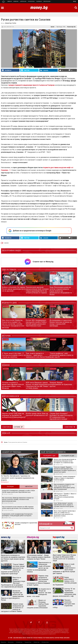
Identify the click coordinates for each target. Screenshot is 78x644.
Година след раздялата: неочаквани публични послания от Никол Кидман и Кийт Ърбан (38, 580)
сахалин (6, 243)
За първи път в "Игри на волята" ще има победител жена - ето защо (39, 593)
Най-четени (29, 487)
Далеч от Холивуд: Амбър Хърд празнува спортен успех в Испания (38, 604)
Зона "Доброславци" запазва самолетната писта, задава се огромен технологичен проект (64, 505)
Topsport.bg (28, 642)
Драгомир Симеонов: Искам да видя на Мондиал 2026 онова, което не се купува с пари (64, 558)
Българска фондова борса (47, 1)
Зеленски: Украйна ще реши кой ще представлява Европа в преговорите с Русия (12, 595)
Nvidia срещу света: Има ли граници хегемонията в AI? (37, 414)
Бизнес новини (16, 1)
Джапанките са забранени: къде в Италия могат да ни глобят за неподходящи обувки (39, 567)
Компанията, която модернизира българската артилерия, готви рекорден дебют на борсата (17, 515)
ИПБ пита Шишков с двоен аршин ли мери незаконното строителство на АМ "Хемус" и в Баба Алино (38, 385)
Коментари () (71, 27)
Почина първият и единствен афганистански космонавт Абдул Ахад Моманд (13, 385)
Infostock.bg (45, 642)
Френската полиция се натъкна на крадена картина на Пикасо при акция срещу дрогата (13, 558)
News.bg (3, 642)
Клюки (23, 1)
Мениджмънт (5, 482)
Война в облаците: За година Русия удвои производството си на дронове (14, 289)
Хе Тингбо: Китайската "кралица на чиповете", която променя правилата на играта (18, 478)
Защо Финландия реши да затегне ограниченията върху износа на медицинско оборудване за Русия (61, 291)
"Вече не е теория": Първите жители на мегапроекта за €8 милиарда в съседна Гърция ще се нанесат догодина (65, 469)
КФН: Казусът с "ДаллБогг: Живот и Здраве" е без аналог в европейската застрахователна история (65, 496)
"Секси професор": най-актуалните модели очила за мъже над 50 (61, 355)
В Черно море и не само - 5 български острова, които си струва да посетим (14, 355)
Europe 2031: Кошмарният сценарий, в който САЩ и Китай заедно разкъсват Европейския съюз (36, 323)
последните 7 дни (49, 456)
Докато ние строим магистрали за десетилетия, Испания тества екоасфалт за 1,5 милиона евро (65, 461)
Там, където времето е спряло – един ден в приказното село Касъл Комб (38, 355)
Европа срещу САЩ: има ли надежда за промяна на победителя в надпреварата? (14, 415)
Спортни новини (31, 1)
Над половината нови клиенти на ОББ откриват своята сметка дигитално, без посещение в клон (18, 507)
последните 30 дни (68, 456)
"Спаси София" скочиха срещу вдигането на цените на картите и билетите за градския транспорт (13, 569)
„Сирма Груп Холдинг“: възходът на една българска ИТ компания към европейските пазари (61, 416)
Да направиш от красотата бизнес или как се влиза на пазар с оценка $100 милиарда (61, 323)
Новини (10, 1)
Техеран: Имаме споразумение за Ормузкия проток (61, 384)
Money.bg (11, 642)
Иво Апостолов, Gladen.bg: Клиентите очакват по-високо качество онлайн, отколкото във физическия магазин (13, 324)
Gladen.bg (36, 642)
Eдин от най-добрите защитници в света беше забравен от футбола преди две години (64, 569)
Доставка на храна (39, 1)
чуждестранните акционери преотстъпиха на (32, 85)
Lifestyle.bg (19, 642)
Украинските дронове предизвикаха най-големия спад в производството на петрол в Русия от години (37, 290)
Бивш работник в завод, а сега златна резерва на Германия (65, 581)
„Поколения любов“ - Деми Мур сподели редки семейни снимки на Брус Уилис (39, 557)
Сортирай (18, 427)
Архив (53, 27)
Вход (75, 1)
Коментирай (69, 427)
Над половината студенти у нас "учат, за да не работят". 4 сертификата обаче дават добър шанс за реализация (64, 487)
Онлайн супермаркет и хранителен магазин (26, 524)
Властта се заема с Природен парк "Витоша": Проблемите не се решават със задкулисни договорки (13, 582)
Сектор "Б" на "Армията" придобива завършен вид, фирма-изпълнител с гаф (64, 592)
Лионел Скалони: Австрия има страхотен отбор (64, 604)
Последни (10, 487)
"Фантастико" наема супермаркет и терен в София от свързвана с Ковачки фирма (65, 478)
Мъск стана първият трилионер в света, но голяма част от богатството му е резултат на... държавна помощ (65, 513)
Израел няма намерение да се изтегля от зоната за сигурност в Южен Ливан (12, 608)
